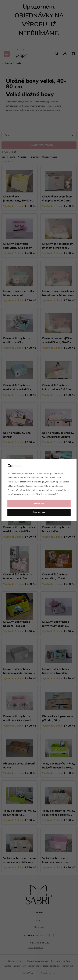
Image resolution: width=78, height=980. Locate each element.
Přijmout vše (39, 512)
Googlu (20, 486)
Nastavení (39, 504)
